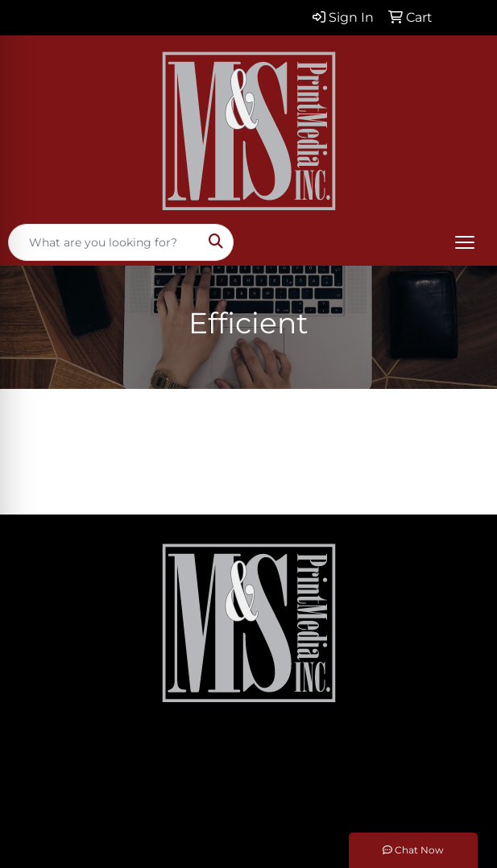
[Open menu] (465, 242)
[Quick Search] (104, 242)
